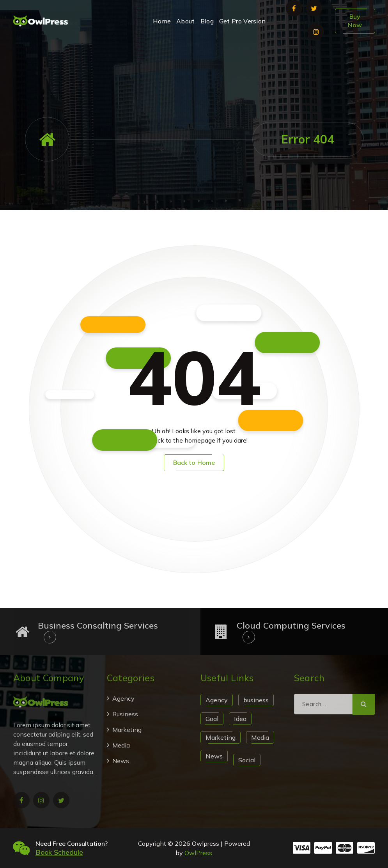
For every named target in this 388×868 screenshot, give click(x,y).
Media (121, 745)
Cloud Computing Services (291, 625)
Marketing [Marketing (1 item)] (221, 737)
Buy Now (355, 21)
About (186, 21)
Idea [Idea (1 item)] (240, 719)
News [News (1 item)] (214, 756)
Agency (123, 698)
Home (162, 21)
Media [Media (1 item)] (260, 737)
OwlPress (198, 853)
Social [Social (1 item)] (247, 760)
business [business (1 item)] (256, 700)
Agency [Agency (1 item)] (217, 700)
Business (125, 714)
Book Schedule (59, 852)
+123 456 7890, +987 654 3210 (323, 58)
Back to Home (194, 462)
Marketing (127, 730)
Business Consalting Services (98, 625)
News (121, 761)
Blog (207, 21)
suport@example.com (147, 58)
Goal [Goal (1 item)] (212, 719)
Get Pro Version (243, 21)
